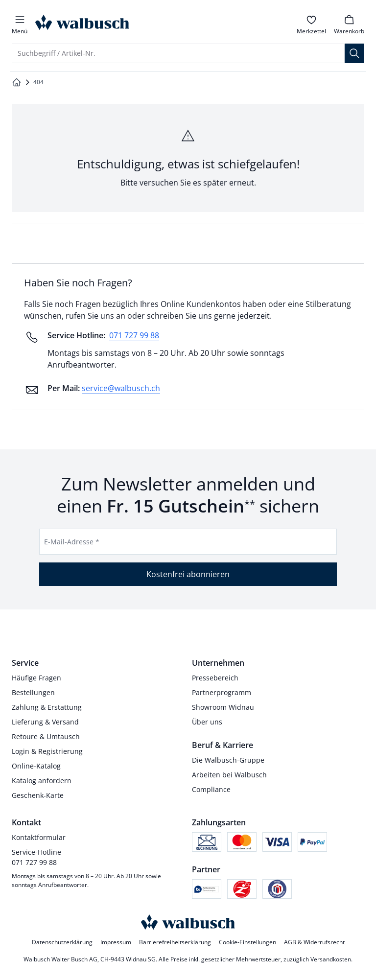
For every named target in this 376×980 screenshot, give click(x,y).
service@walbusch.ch (121, 388)
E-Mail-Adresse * (72, 542)
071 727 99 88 (134, 335)
